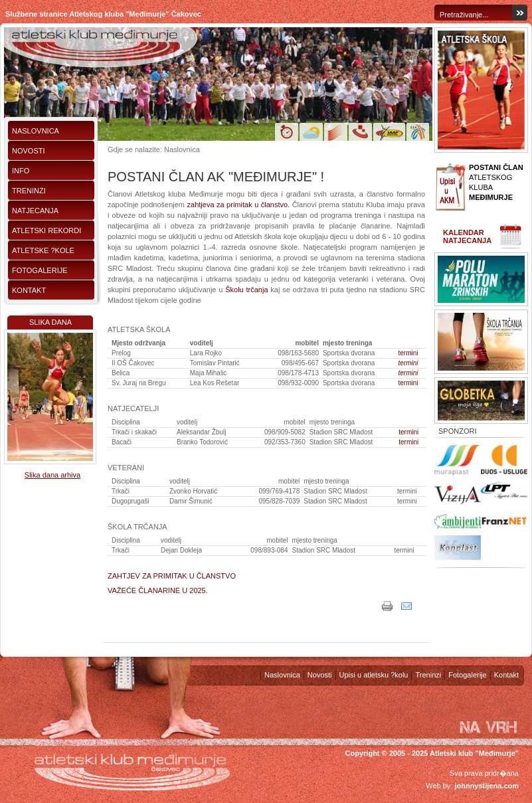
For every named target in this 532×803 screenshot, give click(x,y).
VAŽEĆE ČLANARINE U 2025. (158, 590)
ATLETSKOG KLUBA (496, 182)
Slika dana (50, 322)
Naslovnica (36, 131)
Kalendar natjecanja (467, 236)
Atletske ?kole (43, 250)
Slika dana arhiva (52, 475)
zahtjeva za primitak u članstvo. (239, 205)
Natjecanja (35, 211)
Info (21, 171)
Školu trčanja (246, 290)
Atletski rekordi (46, 230)
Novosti (29, 151)
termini (408, 353)
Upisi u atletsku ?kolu (374, 675)
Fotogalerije (40, 270)
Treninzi (29, 191)
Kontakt (29, 290)
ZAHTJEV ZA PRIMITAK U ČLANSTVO (172, 576)
